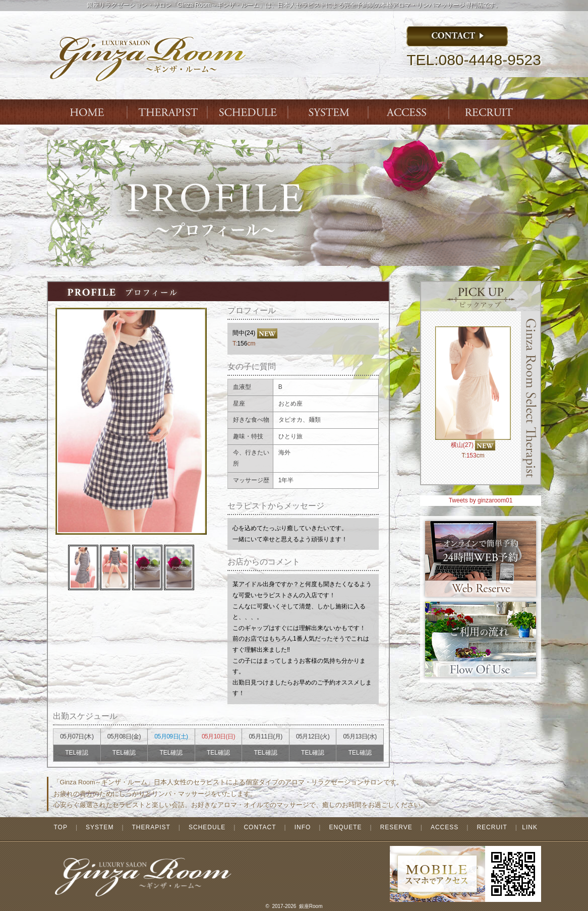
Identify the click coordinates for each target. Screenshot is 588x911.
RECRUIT (492, 827)
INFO (303, 827)
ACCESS (410, 112)
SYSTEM (329, 112)
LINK (530, 827)
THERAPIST (168, 112)
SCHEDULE (207, 827)
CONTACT (260, 827)
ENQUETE (345, 827)
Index (87, 112)
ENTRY (491, 112)
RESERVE (396, 827)
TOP (60, 827)
